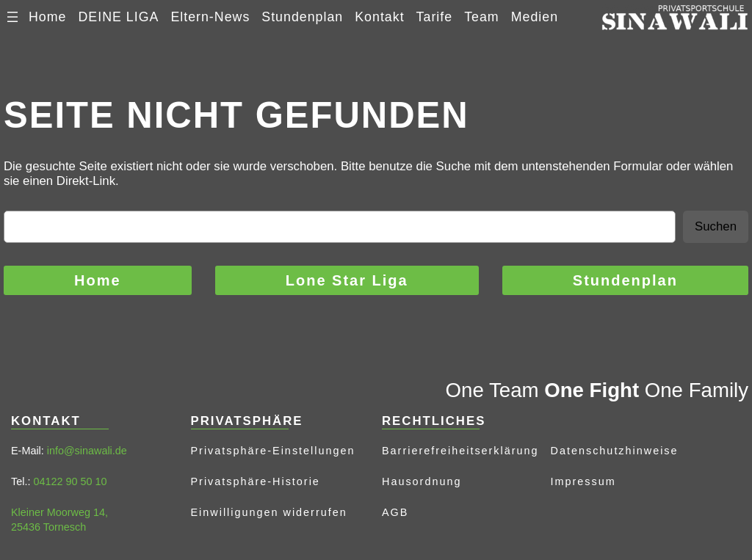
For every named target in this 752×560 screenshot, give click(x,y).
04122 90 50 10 (70, 481)
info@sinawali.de (87, 451)
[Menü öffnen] (12, 17)
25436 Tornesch (48, 527)
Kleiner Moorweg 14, (59, 512)
